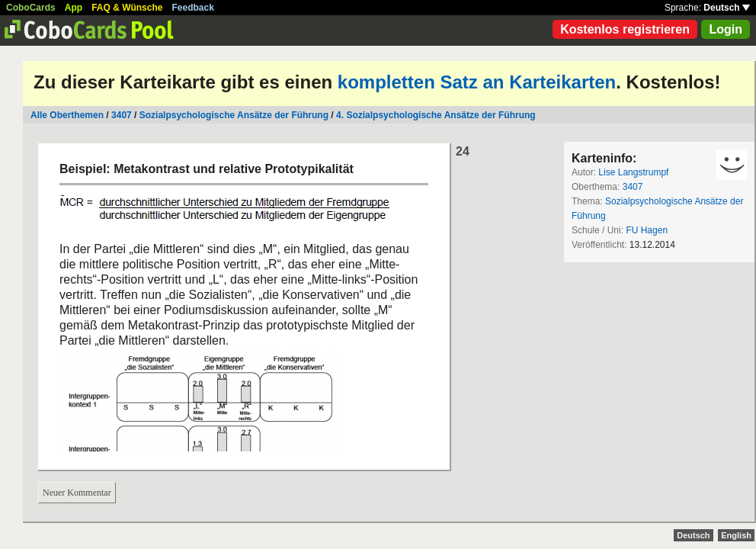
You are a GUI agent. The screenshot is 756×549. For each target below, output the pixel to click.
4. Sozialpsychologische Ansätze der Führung (436, 115)
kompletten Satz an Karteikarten (477, 82)
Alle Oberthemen (67, 115)
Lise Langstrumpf (633, 172)
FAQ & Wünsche (127, 8)
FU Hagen (647, 230)
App (74, 8)
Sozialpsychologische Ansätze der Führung (234, 115)
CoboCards (31, 8)
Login (726, 29)
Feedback (193, 8)
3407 (122, 115)
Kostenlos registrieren (625, 29)
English (736, 535)
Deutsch (727, 8)
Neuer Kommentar (77, 493)
